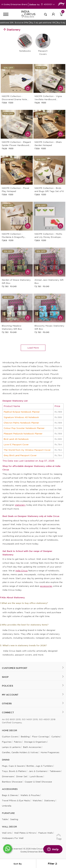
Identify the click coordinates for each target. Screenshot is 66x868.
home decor (10, 730)
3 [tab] (20, 90)
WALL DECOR (9, 827)
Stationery (50, 800)
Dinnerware (8, 776)
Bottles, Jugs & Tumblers (40, 766)
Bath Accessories (32, 747)
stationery (20, 505)
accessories (46, 586)
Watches (37, 800)
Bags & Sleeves (10, 795)
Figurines (7, 742)
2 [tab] (17, 90)
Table (5, 819)
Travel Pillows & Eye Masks (16, 800)
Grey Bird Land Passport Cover (20, 455)
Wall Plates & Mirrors (25, 833)
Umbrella (7, 806)
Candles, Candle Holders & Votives (20, 752)
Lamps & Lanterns (11, 747)
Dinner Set (22, 776)
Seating (14, 819)
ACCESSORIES (10, 789)
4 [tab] (55, 90)
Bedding (25, 737)
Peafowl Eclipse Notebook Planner (22, 412)
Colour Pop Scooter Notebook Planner (24, 428)
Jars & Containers (38, 771)
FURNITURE (8, 813)
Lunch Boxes (36, 776)
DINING (6, 760)
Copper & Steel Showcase (38, 782)
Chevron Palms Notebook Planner (21, 423)
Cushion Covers (10, 737)
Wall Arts (7, 833)
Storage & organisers (35, 742)
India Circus (22, 571)
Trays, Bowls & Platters (14, 771)
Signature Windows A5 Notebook (21, 417)
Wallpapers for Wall (13, 838)
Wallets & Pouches (30, 795)
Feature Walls (46, 833)
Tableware (55, 771)
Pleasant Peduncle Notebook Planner (23, 434)
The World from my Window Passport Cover (27, 450)
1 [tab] (13, 90)
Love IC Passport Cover (16, 444)
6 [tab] (24, 274)
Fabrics (18, 742)
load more (33, 348)
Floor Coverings (40, 737)
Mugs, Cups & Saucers (13, 766)
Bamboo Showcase (12, 782)
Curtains (56, 737)
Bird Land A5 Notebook (16, 439)
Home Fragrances (50, 752)
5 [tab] (56, 136)
